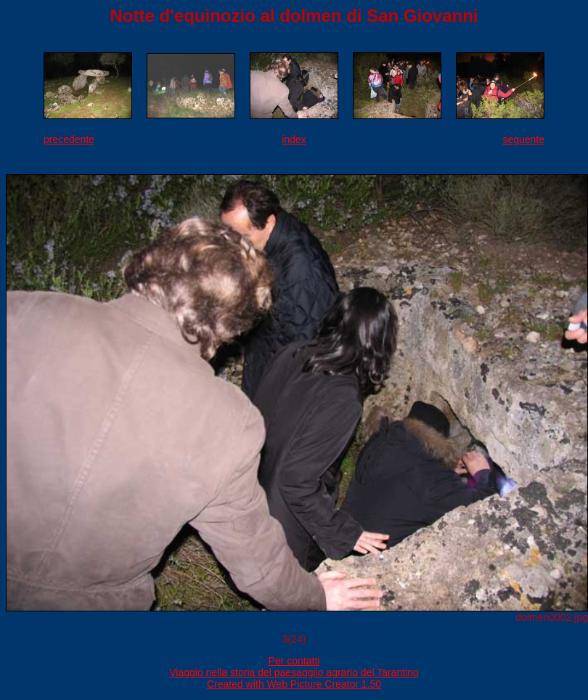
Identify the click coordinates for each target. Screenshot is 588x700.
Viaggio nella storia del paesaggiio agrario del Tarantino (294, 672)
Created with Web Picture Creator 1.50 (294, 684)
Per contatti (294, 661)
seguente (523, 139)
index (294, 139)
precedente (69, 139)
